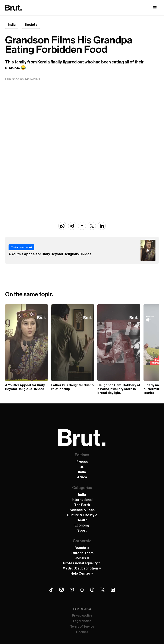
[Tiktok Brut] (51, 590)
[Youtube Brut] (72, 590)
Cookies (82, 632)
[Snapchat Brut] (82, 590)
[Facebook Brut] (92, 590)
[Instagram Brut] (61, 590)
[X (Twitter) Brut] (102, 590)
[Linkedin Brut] (113, 590)
